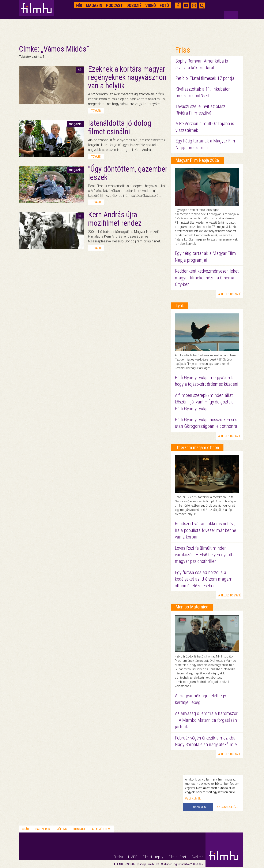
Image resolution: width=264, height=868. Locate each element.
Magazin (94, 5)
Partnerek (43, 829)
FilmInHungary (153, 857)
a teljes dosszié (229, 294)
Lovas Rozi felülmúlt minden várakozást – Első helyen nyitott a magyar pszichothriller (205, 555)
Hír (79, 5)
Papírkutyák (193, 798)
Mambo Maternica (192, 607)
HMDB (133, 857)
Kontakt (79, 829)
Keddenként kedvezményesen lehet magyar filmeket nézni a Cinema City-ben (207, 278)
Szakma (197, 857)
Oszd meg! (200, 807)
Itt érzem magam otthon (197, 448)
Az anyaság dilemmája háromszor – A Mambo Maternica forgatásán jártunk (206, 720)
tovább (96, 111)
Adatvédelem (101, 829)
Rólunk (62, 829)
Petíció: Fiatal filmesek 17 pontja (205, 78)
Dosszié (134, 5)
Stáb (26, 829)
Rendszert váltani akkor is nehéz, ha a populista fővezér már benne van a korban (205, 530)
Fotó (164, 5)
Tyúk (180, 306)
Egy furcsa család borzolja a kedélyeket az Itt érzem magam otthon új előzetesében (204, 579)
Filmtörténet (177, 857)
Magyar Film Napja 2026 (197, 160)
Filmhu (118, 857)
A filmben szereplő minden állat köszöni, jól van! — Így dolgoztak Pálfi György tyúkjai (204, 402)
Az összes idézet (228, 807)
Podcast (114, 5)
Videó (151, 5)
